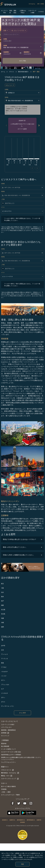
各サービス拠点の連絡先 (8, 786)
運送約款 (4, 743)
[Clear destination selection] (39, 100)
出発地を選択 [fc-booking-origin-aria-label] (7, 41)
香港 (2, 663)
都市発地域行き (31, 820)
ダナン (3, 697)
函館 (2, 605)
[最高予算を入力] (23, 203)
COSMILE (41, 12)
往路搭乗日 (6, 52)
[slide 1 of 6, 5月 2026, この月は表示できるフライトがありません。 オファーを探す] (22, 125)
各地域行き (5, 820)
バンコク (4, 676)
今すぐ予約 (22, 61)
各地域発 (22, 822)
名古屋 (3, 610)
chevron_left (32, 168)
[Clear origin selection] (39, 93)
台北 (2, 650)
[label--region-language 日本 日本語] (41, 4)
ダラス (3, 702)
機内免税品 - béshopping (10, 773)
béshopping (32, 4)
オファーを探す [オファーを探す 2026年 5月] (22, 129)
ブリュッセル (5, 684)
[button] (18, 30)
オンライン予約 (4, 12)
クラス (3, 207)
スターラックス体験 (32, 12)
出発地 (5, 39)
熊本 (2, 597)
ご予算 (3, 199)
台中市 (3, 646)
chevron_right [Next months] (39, 125)
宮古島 (3, 614)
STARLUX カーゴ (8, 770)
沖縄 (2, 622)
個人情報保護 (5, 746)
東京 (2, 584)
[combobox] (23, 93)
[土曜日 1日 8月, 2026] (26, 159)
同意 (22, 864)
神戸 (2, 601)
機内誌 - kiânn (7, 776)
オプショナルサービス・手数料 (10, 795)
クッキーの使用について (8, 749)
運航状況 (15, 12)
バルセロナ (4, 671)
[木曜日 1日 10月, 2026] (37, 159)
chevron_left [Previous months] (6, 125)
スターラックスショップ (10, 779)
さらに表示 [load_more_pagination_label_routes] (22, 713)
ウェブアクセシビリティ (8, 762)
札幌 (2, 618)
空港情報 (4, 789)
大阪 (2, 588)
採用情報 (5, 733)
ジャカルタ (4, 693)
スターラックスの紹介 (8, 724)
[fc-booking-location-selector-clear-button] (41, 47)
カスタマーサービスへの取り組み (11, 752)
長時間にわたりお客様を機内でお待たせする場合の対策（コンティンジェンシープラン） (21, 758)
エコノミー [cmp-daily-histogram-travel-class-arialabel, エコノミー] (9, 85)
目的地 (5, 45)
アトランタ (4, 659)
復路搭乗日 (27, 52)
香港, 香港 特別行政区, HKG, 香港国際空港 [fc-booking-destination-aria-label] (16, 47)
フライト (12, 72)
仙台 (2, 592)
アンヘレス (4, 654)
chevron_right (37, 168)
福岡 (2, 627)
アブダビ (4, 667)
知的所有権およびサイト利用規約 (11, 755)
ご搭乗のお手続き (23, 12)
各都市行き (12, 820)
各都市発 (39, 820)
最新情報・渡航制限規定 (8, 730)
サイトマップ (5, 736)
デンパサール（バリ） (8, 706)
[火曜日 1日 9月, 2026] (31, 159)
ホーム (3, 72)
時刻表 (11, 12)
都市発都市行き (21, 820)
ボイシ (3, 680)
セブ (2, 689)
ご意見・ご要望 (6, 792)
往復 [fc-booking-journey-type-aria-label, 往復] (5, 30)
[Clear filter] (42, 188)
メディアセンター (6, 727)
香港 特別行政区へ (24, 72)
